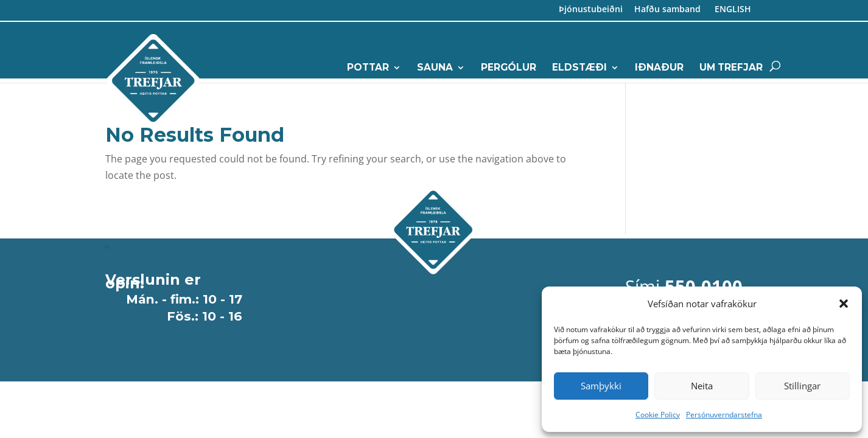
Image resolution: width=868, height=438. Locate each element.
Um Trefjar (731, 68)
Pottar (368, 68)
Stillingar (802, 386)
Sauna (435, 68)
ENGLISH (732, 11)
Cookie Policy (658, 415)
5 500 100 (679, 151)
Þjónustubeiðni (591, 11)
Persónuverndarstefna (724, 415)
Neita (702, 386)
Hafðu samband (667, 11)
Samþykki (601, 386)
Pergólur (509, 68)
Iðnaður (659, 68)
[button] (844, 304)
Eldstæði (579, 68)
